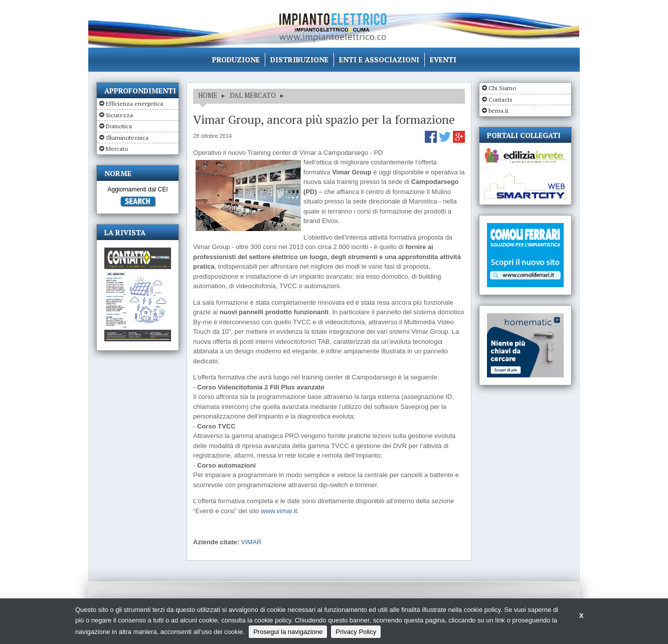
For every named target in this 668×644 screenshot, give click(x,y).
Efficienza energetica (134, 103)
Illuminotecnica (127, 138)
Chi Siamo (502, 88)
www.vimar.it (279, 511)
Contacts (500, 99)
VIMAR (251, 542)
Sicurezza (119, 115)
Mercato (117, 149)
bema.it (498, 111)
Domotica (119, 126)
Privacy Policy (356, 632)
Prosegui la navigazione (288, 632)
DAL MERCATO (253, 95)
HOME (208, 95)
